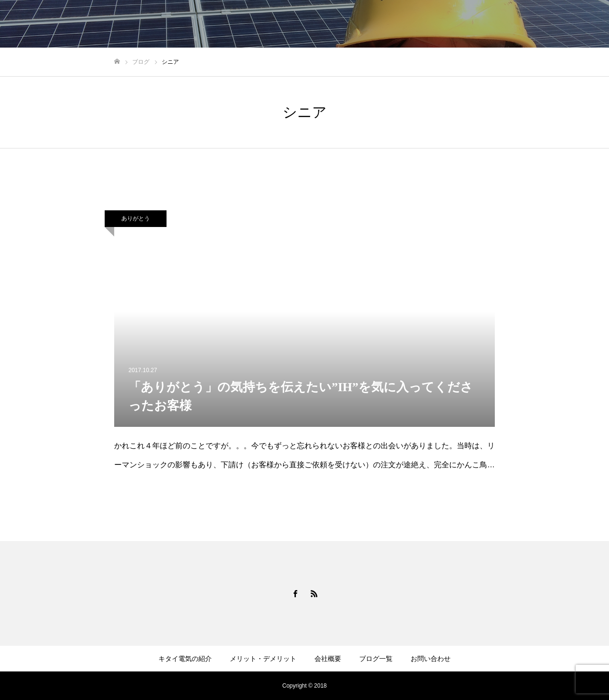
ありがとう (136, 218)
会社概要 (470, 24)
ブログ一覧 (517, 24)
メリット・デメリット (406, 24)
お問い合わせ (571, 24)
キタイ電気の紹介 (329, 24)
